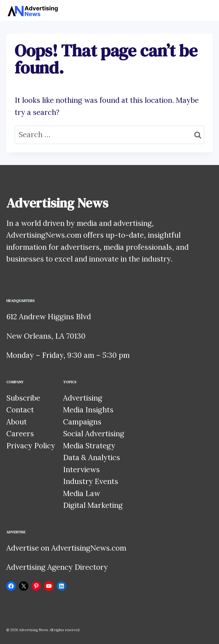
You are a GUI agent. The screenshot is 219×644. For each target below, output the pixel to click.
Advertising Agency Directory (57, 567)
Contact (20, 410)
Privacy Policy (31, 446)
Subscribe (23, 398)
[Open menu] (208, 10)
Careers (20, 434)
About (17, 422)
